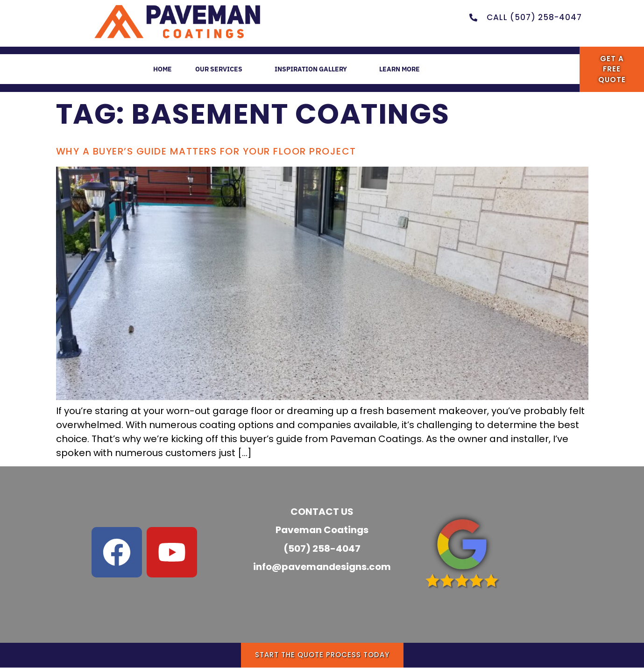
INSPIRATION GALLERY (317, 70)
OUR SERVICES (220, 70)
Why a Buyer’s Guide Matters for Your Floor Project (206, 151)
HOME (155, 69)
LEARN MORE (410, 70)
